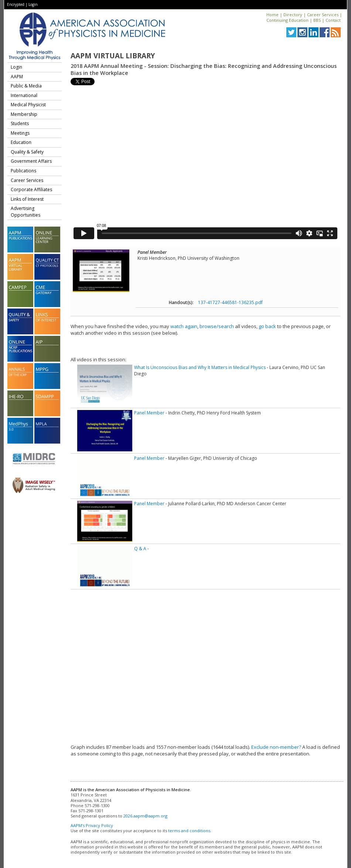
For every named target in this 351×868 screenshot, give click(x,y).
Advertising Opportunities (25, 212)
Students (20, 123)
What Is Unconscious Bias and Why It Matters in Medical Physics (200, 367)
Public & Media (26, 86)
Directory (293, 15)
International (24, 95)
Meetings (20, 133)
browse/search (217, 326)
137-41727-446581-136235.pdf (230, 302)
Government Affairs (31, 161)
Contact (333, 20)
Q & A (140, 549)
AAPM (17, 77)
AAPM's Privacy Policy (92, 825)
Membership (24, 114)
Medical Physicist (28, 105)
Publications (23, 171)
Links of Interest (27, 199)
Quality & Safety (27, 152)
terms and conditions (189, 831)
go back (267, 326)
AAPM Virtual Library (113, 56)
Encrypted (16, 4)
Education (21, 142)
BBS (317, 20)
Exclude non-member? (276, 747)
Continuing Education (287, 20)
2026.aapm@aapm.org (145, 816)
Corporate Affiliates (31, 190)
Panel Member (149, 413)
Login (33, 4)
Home (272, 15)
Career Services (323, 15)
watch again (184, 326)
